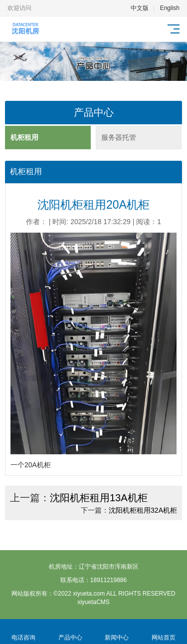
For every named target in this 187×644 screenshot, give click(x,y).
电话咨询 (23, 632)
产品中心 (70, 632)
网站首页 (164, 632)
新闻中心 (117, 632)
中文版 (140, 8)
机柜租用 (24, 137)
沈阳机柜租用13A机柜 (99, 498)
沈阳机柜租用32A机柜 (143, 510)
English (170, 8)
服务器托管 (119, 137)
